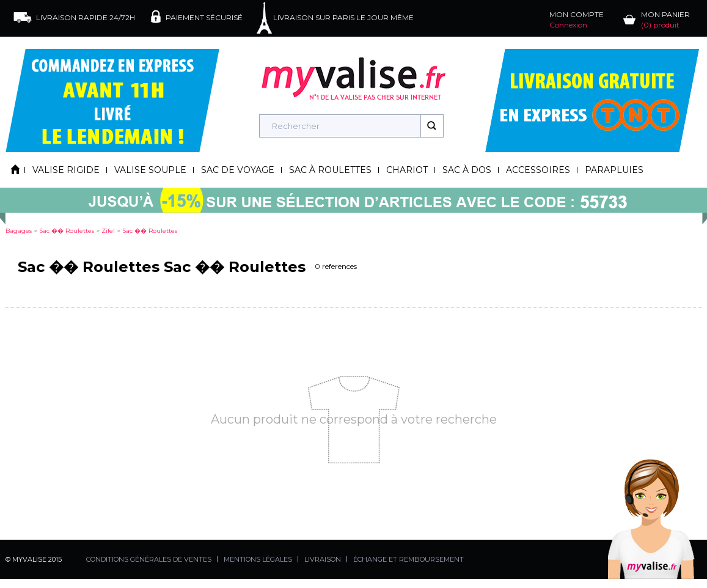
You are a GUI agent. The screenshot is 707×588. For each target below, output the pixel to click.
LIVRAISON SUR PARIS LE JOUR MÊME (343, 17)
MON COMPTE (577, 20)
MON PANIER (665, 20)
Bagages (19, 231)
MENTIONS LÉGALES (258, 559)
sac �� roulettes (67, 231)
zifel (108, 231)
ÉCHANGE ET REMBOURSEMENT (408, 559)
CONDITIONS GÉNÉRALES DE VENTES (149, 559)
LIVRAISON (323, 559)
